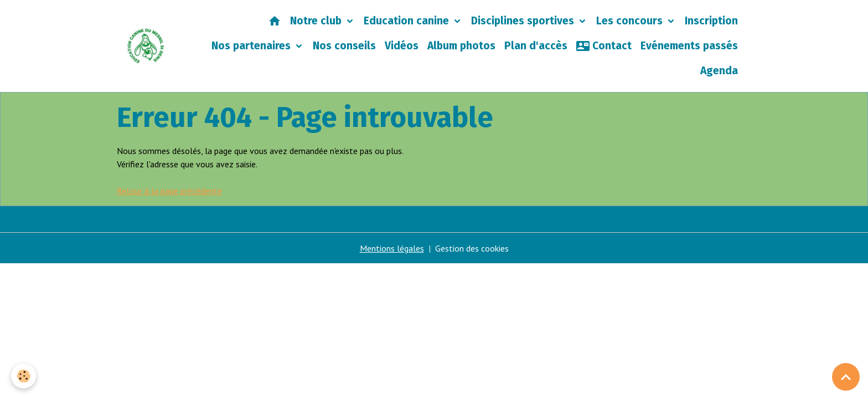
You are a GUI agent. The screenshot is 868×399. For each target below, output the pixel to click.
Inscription (711, 21)
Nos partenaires (252, 46)
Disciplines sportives (524, 21)
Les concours (631, 21)
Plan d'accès (536, 46)
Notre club (317, 21)
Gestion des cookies (472, 248)
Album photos (461, 46)
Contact (604, 46)
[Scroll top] (846, 377)
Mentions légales (392, 248)
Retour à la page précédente (169, 191)
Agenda (719, 71)
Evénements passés (689, 46)
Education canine (408, 21)
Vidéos (402, 46)
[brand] (146, 46)
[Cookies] (24, 376)
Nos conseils (344, 46)
